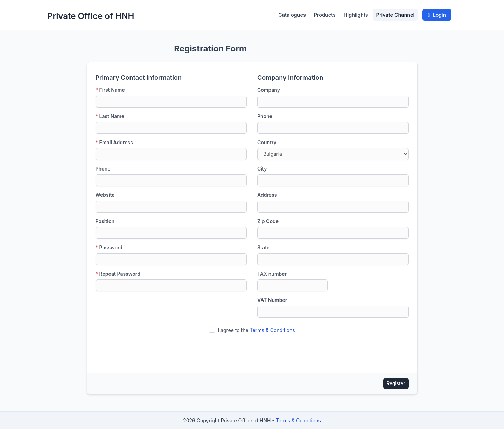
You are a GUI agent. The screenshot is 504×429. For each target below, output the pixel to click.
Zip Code (268, 221)
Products (325, 15)
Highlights (356, 15)
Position (105, 221)
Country (267, 142)
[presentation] (252, 351)
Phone (103, 169)
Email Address (114, 142)
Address (267, 195)
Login (437, 15)
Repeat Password (118, 274)
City (262, 169)
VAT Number (272, 300)
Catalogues (292, 15)
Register (396, 383)
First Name (110, 90)
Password (109, 247)
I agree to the (256, 330)
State (263, 247)
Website (105, 195)
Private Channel (395, 15)
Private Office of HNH (91, 16)
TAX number (272, 274)
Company (269, 90)
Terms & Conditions (272, 330)
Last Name (110, 116)
